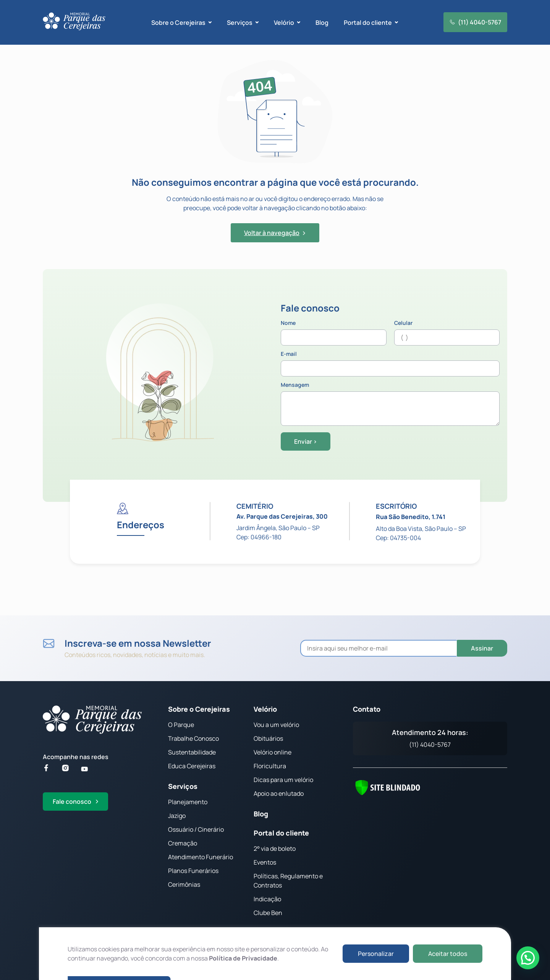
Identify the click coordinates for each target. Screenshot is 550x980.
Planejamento (188, 802)
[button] (528, 958)
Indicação (267, 899)
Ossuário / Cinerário (196, 829)
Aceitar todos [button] (448, 954)
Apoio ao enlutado (279, 793)
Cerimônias (184, 884)
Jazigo (177, 816)
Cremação (183, 843)
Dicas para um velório (283, 780)
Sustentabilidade (192, 752)
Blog (322, 23)
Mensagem (390, 404)
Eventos (265, 862)
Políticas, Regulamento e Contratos (288, 881)
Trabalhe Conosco (193, 738)
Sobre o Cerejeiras (199, 709)
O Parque (181, 725)
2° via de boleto (275, 849)
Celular (447, 333)
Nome (334, 333)
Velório (265, 709)
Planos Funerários (193, 871)
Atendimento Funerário (201, 857)
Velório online (273, 752)
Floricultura (270, 766)
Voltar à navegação (275, 233)
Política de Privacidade (243, 958)
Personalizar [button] (376, 954)
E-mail (390, 364)
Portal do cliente (281, 833)
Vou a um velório (276, 725)
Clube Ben (268, 913)
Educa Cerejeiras (192, 766)
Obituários (268, 738)
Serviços (183, 786)
